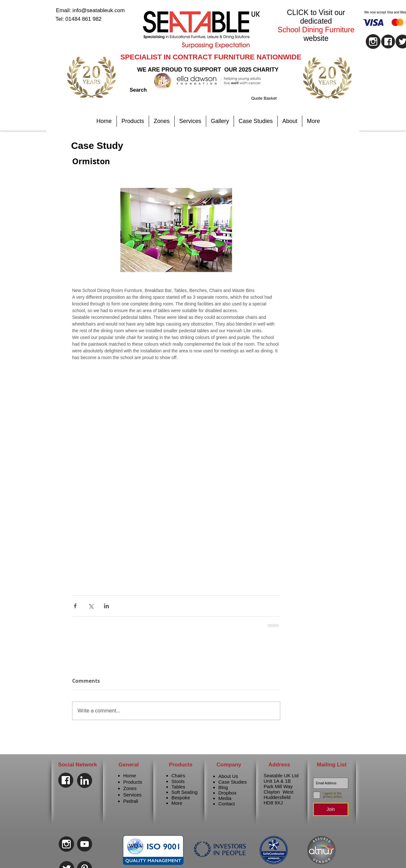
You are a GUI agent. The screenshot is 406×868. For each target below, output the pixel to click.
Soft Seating (184, 792)
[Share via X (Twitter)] (91, 606)
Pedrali (131, 801)
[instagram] (373, 42)
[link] (272, 98)
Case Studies (233, 782)
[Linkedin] (85, 780)
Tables (178, 787)
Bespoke (181, 798)
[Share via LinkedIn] (106, 606)
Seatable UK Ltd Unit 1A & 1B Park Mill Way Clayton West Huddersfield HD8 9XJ (281, 789)
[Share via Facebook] (75, 606)
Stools (178, 781)
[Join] (331, 809)
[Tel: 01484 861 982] (79, 19)
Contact (227, 804)
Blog (223, 787)
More (177, 803)
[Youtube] (85, 844)
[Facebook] (66, 780)
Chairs (178, 776)
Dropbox (227, 793)
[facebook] (388, 42)
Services (132, 795)
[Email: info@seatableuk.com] (90, 11)
